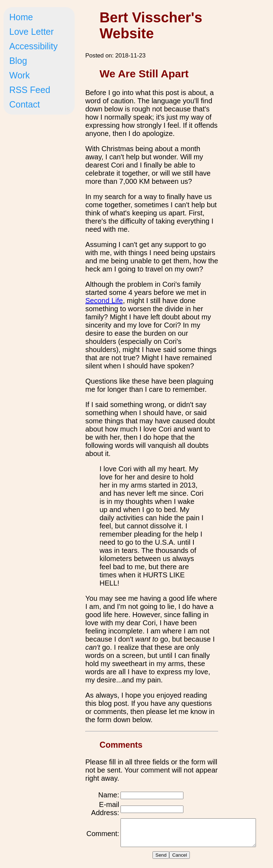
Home (21, 17)
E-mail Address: (105, 809)
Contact (25, 104)
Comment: (103, 836)
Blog (18, 61)
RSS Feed (30, 90)
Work (20, 75)
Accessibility (33, 46)
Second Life (104, 301)
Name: (109, 795)
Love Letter (31, 32)
